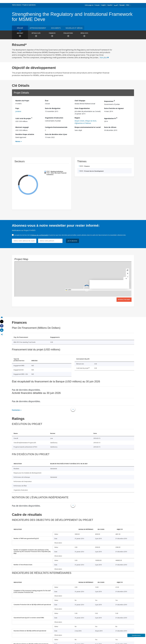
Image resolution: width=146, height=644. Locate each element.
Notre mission (17, 5)
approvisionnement (38, 28)
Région (77, 118)
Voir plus (104, 58)
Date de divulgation (53, 108)
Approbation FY (111, 118)
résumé (20, 28)
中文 (128, 5)
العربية (116, 5)
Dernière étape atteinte (25, 134)
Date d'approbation (82, 108)
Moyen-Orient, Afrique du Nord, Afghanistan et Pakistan (86, 122)
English (104, 5)
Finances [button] (52, 35)
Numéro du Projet (22, 101)
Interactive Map (124, 300)
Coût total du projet (24, 118)
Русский (122, 5)
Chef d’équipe (80, 101)
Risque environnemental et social (88, 127)
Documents (56, 28)
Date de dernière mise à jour (56, 134)
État (47, 101)
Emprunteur (109, 101)
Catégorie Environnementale (56, 127)
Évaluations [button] (68, 35)
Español (110, 5)
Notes (18, 141)
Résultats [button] (84, 35)
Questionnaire (136, 635)
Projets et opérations (29, 5)
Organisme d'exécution (54, 118)
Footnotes (16, 410)
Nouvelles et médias (74, 28)
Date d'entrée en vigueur (114, 108)
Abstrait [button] (20, 35)
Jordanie (18, 111)
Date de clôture (110, 127)
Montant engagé (22, 127)
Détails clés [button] (36, 35)
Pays (17, 108)
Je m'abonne (72, 241)
